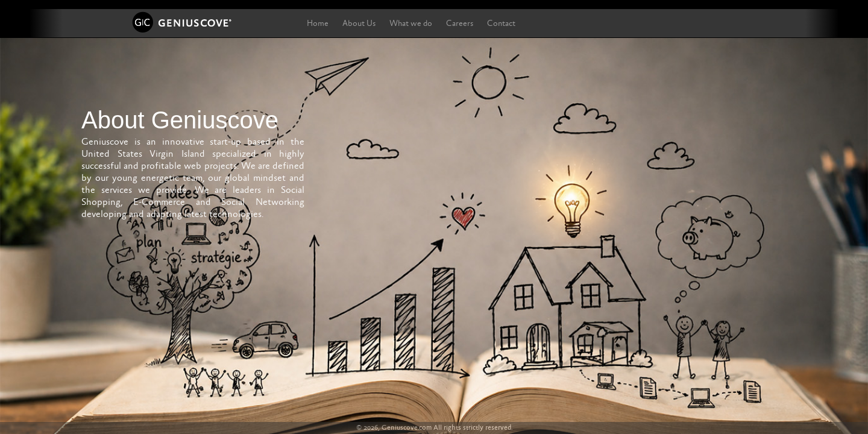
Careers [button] (460, 24)
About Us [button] (359, 24)
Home (318, 24)
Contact (501, 24)
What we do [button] (411, 24)
